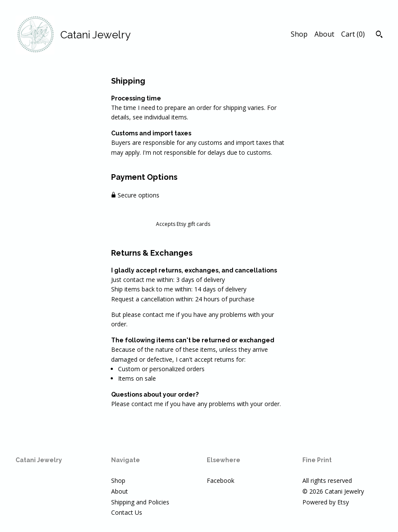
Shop (299, 34)
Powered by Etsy (326, 502)
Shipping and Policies (140, 502)
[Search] (379, 35)
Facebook (221, 480)
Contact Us (127, 512)
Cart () (353, 34)
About (324, 34)
